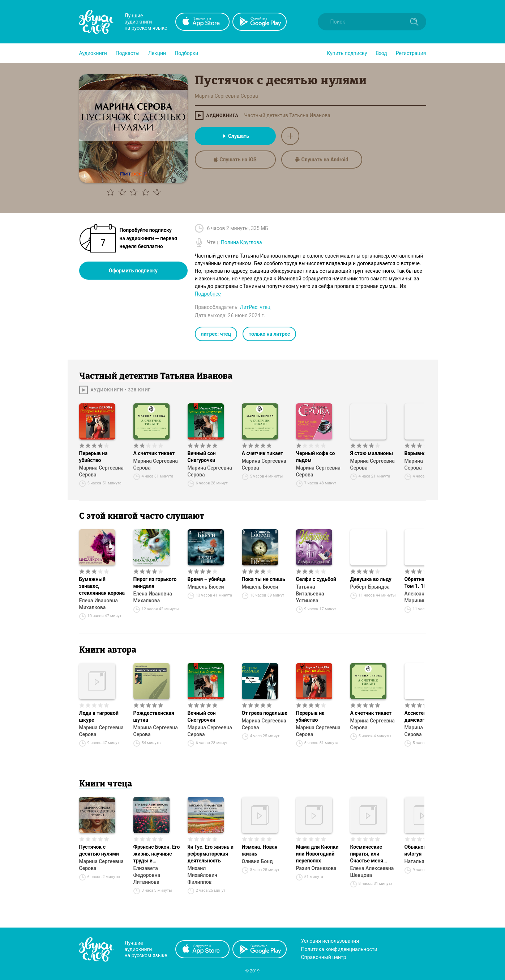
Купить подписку (347, 53)
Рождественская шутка (154, 716)
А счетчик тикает (154, 453)
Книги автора (108, 650)
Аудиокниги (93, 53)
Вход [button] (381, 53)
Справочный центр (324, 957)
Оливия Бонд (257, 861)
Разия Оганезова (316, 868)
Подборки (186, 53)
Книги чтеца (106, 784)
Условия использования (330, 941)
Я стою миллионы (372, 453)
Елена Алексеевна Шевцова (372, 872)
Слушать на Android (322, 160)
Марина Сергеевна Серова (101, 471)
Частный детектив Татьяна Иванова (287, 115)
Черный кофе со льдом (316, 457)
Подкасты (128, 53)
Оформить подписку (133, 271)
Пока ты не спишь (264, 579)
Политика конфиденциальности (339, 949)
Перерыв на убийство (93, 457)
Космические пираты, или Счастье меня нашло (367, 854)
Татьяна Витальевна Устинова (310, 594)
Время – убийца (207, 579)
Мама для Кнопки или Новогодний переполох (317, 854)
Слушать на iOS (235, 160)
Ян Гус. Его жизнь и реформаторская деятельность (211, 854)
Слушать (235, 136)
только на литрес (269, 334)
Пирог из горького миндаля (155, 583)
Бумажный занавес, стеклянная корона (102, 586)
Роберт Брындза (370, 587)
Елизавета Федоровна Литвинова (147, 875)
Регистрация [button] (411, 53)
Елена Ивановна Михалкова (99, 604)
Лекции (157, 53)
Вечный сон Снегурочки (202, 457)
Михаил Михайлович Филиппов (202, 875)
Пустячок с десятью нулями (99, 850)
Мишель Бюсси (206, 587)
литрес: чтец (216, 334)
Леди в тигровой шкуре (99, 716)
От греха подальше (265, 713)
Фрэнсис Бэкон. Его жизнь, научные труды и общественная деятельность (157, 854)
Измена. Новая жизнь (260, 850)
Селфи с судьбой (316, 579)
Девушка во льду (371, 579)
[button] (93, 53)
